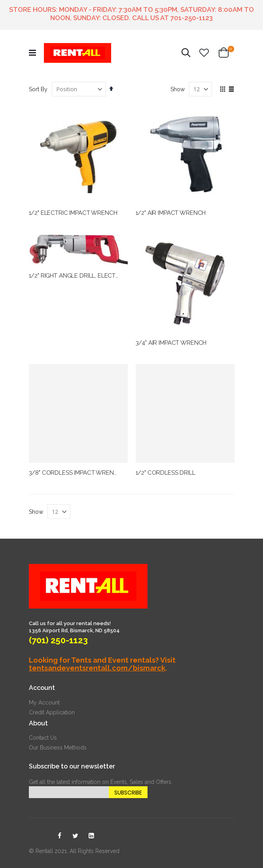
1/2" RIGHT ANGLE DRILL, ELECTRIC (77, 276)
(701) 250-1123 (58, 640)
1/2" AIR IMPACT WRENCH (171, 213)
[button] (204, 53)
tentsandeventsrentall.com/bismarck (97, 668)
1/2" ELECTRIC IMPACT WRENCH (73, 213)
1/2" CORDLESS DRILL (166, 473)
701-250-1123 (192, 18)
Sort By (38, 89)
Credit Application (52, 712)
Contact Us (43, 738)
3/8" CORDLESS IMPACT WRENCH (76, 473)
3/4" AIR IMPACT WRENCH (171, 343)
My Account (44, 703)
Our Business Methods (58, 748)
